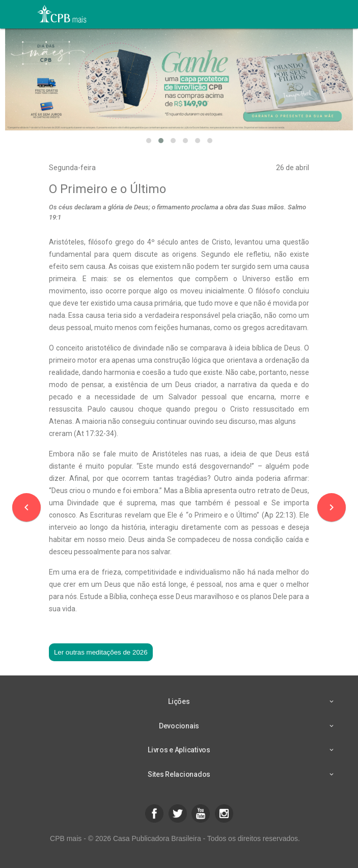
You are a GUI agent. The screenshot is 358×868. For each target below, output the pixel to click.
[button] (149, 141)
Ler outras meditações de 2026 (101, 652)
